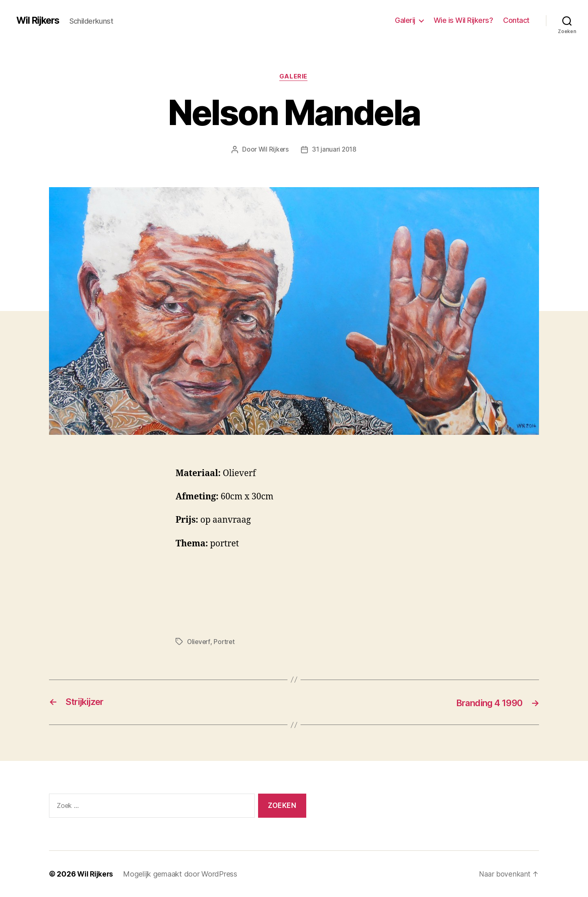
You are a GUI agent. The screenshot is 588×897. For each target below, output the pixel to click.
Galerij (405, 20)
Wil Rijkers (39, 20)
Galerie (294, 77)
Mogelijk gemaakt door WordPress (181, 874)
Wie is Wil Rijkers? (463, 20)
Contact (516, 20)
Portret (226, 642)
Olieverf (199, 642)
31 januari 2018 (335, 150)
